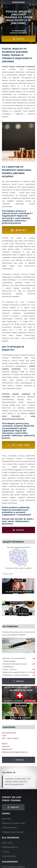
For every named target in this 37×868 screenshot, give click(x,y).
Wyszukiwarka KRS (9, 733)
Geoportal (6, 746)
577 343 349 (21, 445)
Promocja (5, 852)
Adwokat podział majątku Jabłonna (15, 752)
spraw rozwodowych (21, 213)
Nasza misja (6, 819)
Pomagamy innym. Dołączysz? (13, 832)
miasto (29, 568)
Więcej (20, 681)
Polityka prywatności (10, 828)
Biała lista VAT (7, 749)
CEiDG (4, 736)
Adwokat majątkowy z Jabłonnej (16, 219)
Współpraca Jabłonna (10, 847)
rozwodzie (7, 426)
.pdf (34, 658)
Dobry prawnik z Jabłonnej (15, 434)
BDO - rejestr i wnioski (10, 738)
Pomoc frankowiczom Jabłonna (13, 867)
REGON (5, 744)
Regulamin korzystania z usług (13, 823)
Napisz (20, 39)
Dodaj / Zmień (7, 843)
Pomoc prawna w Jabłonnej (16, 507)
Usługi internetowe (9, 856)
